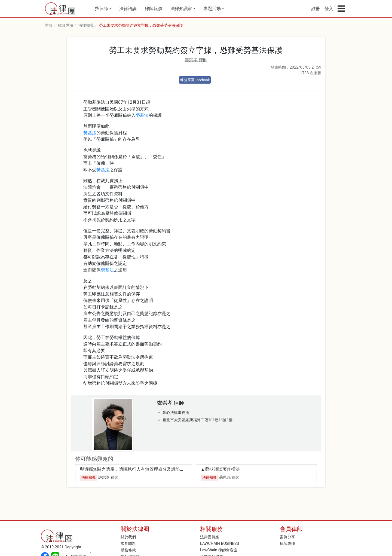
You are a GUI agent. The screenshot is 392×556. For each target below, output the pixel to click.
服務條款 (128, 550)
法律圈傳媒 (210, 537)
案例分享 (287, 537)
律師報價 (154, 9)
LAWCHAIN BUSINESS (220, 544)
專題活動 (212, 9)
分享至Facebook (195, 80)
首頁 (49, 25)
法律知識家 (181, 9)
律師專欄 (66, 25)
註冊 (316, 9)
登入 (329, 9)
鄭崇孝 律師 (196, 60)
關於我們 (128, 537)
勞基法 (142, 115)
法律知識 (86, 25)
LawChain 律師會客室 (219, 550)
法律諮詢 (128, 9)
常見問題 (128, 544)
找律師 (102, 9)
